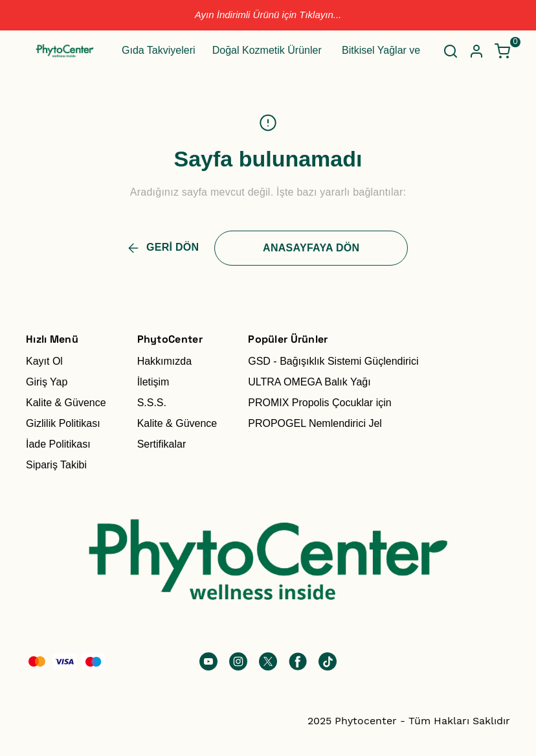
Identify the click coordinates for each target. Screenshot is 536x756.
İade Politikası (58, 444)
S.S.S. (152, 403)
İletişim (153, 382)
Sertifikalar (162, 444)
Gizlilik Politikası (63, 423)
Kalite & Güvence (66, 403)
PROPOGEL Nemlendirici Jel (315, 423)
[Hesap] (476, 51)
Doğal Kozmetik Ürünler (267, 50)
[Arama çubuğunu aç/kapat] (451, 51)
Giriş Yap (47, 382)
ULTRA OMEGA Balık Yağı (309, 382)
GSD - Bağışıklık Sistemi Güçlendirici (333, 361)
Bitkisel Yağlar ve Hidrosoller (407, 50)
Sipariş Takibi (56, 465)
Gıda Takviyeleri (159, 50)
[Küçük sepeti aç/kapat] (502, 51)
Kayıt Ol (44, 361)
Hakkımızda (164, 361)
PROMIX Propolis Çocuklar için (319, 403)
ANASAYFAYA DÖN (311, 248)
